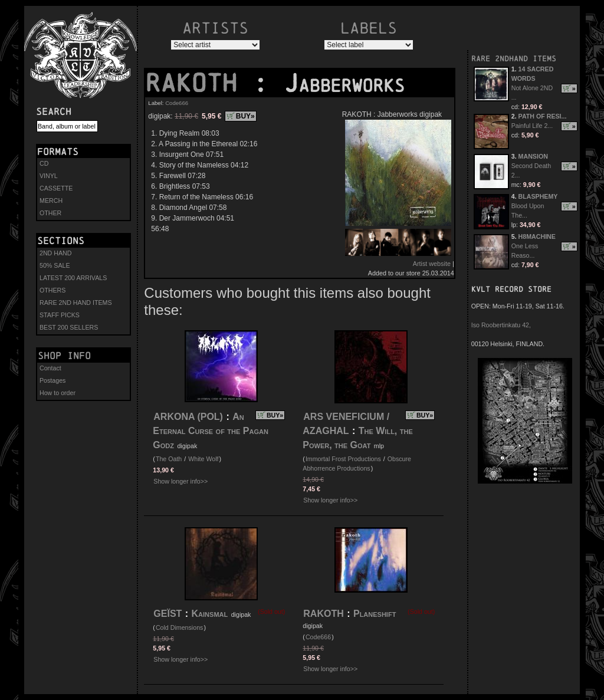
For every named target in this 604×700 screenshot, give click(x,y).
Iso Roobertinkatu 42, (501, 325)
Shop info (64, 356)
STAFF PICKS (60, 315)
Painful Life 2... (532, 126)
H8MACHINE (537, 236)
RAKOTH (199, 83)
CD (44, 163)
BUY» (245, 116)
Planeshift (375, 614)
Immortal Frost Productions (343, 459)
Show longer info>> (180, 481)
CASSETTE (56, 188)
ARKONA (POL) (188, 417)
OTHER (50, 213)
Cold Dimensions (180, 627)
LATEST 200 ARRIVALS (73, 278)
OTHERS (52, 290)
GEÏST (168, 614)
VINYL (49, 176)
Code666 (177, 103)
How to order (58, 393)
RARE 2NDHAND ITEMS (514, 59)
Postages (52, 380)
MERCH (51, 201)
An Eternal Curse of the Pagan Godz (211, 431)
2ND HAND (55, 253)
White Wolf (203, 459)
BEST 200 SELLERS (69, 327)
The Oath (169, 459)
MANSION (533, 156)
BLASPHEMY (538, 196)
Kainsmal (210, 614)
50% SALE (55, 265)
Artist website (432, 264)
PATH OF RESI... (543, 116)
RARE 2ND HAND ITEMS (76, 303)
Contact (50, 368)
